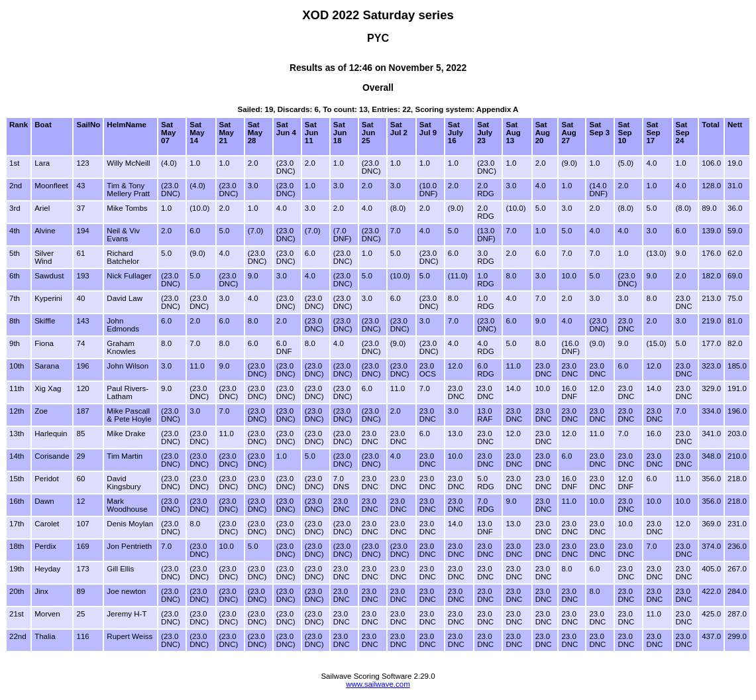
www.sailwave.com (378, 684)
